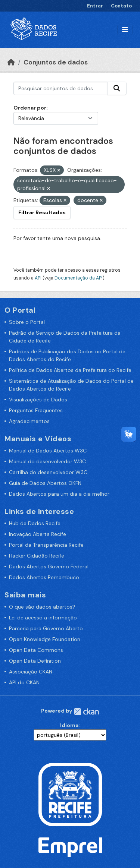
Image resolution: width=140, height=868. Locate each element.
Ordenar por (30, 108)
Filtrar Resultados (42, 212)
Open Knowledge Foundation (45, 639)
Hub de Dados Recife (35, 523)
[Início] (11, 62)
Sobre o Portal (27, 322)
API (38, 278)
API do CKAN (24, 682)
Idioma (69, 725)
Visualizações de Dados (38, 400)
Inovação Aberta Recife (38, 534)
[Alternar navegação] (125, 30)
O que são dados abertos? (42, 607)
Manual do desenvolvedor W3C (47, 461)
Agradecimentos (29, 421)
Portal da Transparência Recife (46, 545)
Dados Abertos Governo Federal (49, 566)
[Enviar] (117, 88)
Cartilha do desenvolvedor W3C (48, 472)
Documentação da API (79, 278)
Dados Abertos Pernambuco (44, 577)
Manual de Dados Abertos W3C (48, 451)
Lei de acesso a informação (43, 618)
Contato (121, 6)
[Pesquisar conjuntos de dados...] (60, 88)
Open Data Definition (35, 661)
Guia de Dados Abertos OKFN (45, 483)
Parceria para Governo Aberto (46, 628)
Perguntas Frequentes (36, 410)
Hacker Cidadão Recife (37, 556)
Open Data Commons (36, 650)
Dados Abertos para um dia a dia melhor (59, 494)
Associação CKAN (31, 672)
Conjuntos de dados (56, 62)
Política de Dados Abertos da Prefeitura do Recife (70, 370)
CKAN (86, 712)
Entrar (95, 6)
